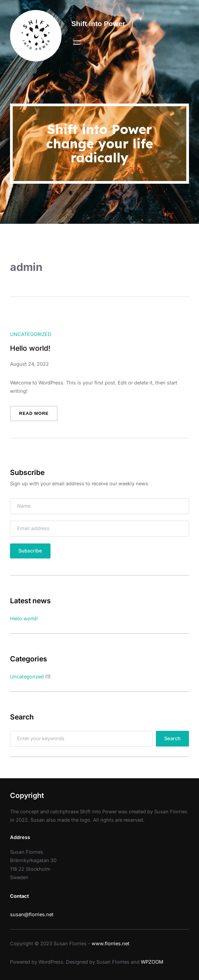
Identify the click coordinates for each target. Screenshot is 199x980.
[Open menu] (77, 43)
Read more (36, 416)
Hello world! (30, 348)
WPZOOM (152, 962)
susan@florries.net (32, 915)
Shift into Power (98, 24)
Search (172, 739)
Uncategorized (31, 334)
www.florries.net (111, 944)
